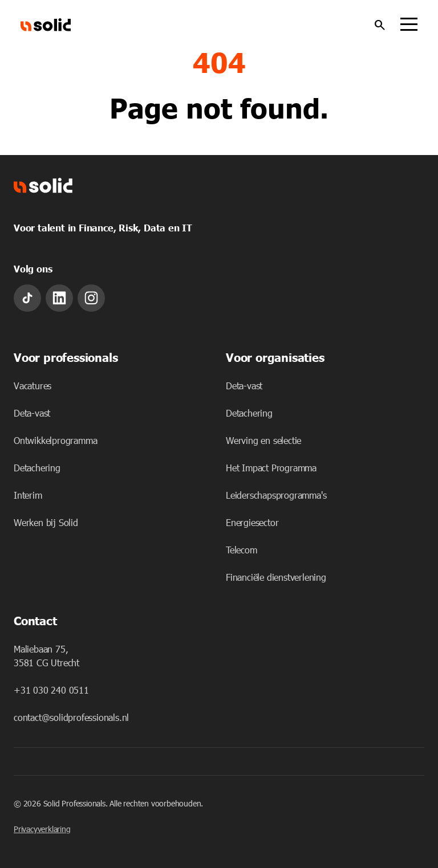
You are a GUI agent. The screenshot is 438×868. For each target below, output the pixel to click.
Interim (28, 495)
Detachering (37, 468)
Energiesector (252, 522)
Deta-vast (32, 413)
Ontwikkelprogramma (55, 440)
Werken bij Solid (46, 522)
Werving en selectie (263, 440)
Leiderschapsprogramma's (276, 495)
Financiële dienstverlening (276, 577)
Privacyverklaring (42, 829)
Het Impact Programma (271, 468)
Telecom (242, 550)
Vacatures (33, 386)
